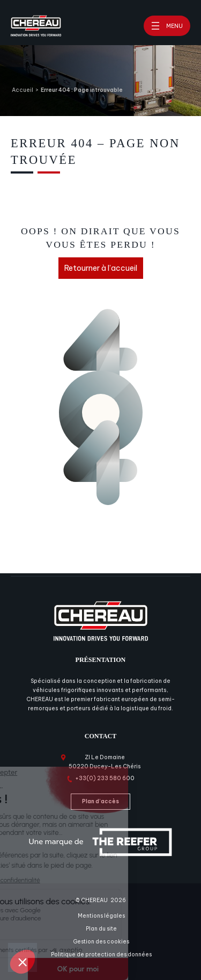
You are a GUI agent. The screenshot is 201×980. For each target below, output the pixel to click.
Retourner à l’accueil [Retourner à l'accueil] (101, 268)
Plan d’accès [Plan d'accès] (100, 801)
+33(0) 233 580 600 (105, 778)
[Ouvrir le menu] (167, 26)
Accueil (23, 90)
